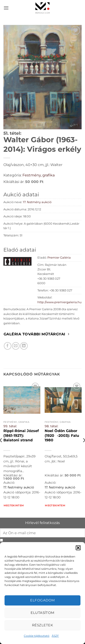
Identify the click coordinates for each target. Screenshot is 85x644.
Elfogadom (42, 600)
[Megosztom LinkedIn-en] (24, 346)
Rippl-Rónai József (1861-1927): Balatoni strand (21, 435)
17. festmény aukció (37, 202)
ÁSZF (55, 636)
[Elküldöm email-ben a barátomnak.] (16, 346)
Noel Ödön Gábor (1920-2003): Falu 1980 (62, 435)
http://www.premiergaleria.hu (59, 302)
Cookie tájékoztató (37, 636)
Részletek (42, 625)
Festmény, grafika (39, 175)
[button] (78, 548)
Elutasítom (42, 613)
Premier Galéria (59, 258)
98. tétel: (51, 426)
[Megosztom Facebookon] (8, 346)
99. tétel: (10, 426)
